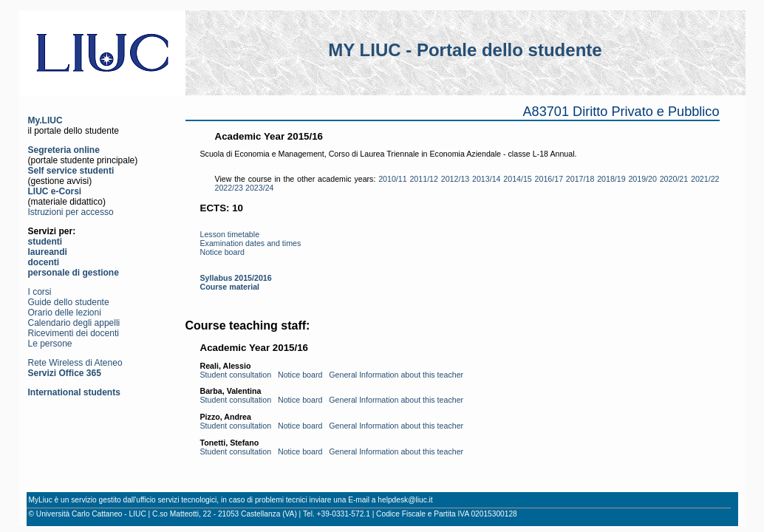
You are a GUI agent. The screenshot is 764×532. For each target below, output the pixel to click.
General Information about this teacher (396, 375)
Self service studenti (71, 171)
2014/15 (518, 179)
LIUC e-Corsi (55, 191)
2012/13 (456, 179)
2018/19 (611, 179)
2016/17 (549, 179)
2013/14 (487, 179)
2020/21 (674, 179)
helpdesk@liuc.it (405, 500)
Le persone (50, 344)
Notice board (222, 252)
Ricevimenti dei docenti (74, 333)
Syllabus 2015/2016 (236, 278)
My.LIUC (45, 120)
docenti (44, 262)
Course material (230, 287)
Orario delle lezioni (65, 313)
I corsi (40, 292)
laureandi (48, 252)
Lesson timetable (230, 234)
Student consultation (236, 375)
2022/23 (229, 188)
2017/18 (580, 179)
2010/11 (393, 179)
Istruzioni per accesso (71, 212)
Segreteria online (64, 150)
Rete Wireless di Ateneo (75, 363)
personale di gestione (74, 273)
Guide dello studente (69, 302)
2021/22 (705, 179)
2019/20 (642, 179)
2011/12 (424, 179)
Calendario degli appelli (74, 323)
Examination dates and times (251, 243)
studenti (45, 242)
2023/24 (260, 188)
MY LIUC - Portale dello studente (465, 50)
